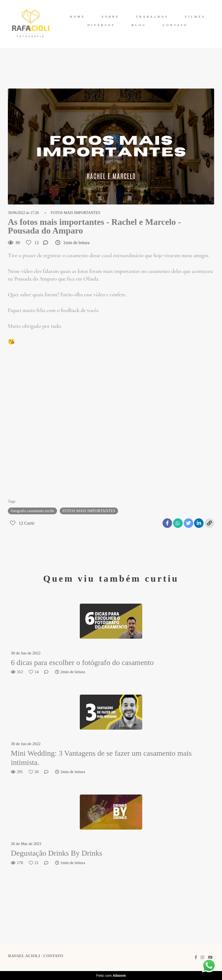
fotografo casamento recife (32, 511)
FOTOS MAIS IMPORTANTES (75, 213)
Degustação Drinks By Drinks (57, 853)
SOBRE (111, 17)
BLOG (139, 25)
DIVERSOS (101, 25)
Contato (53, 956)
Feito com (111, 976)
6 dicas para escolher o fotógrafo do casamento (82, 662)
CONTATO (175, 25)
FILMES (195, 17)
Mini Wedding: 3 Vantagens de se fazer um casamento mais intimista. (101, 758)
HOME (77, 17)
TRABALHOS (152, 17)
